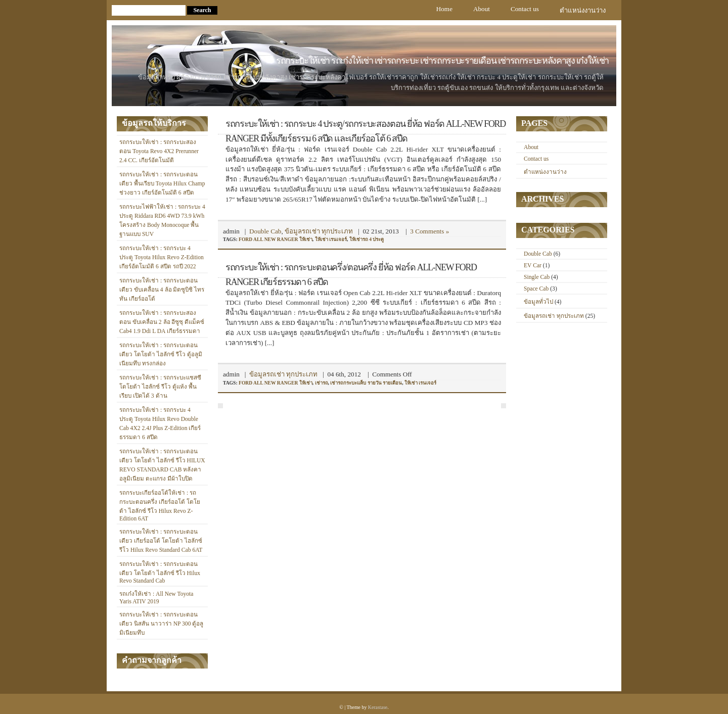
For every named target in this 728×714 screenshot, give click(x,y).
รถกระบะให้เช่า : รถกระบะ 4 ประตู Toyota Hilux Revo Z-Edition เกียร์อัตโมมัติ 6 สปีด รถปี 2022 (162, 257)
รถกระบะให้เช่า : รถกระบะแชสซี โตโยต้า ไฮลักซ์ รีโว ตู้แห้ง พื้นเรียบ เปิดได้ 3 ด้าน (160, 387)
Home (444, 9)
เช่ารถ (322, 383)
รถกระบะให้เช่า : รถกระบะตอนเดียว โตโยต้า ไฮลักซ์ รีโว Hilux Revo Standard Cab (160, 573)
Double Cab (265, 231)
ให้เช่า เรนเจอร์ (331, 239)
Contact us (525, 9)
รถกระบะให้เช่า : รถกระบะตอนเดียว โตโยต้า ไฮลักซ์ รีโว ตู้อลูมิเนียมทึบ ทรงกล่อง (161, 354)
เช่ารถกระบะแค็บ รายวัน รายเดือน (366, 383)
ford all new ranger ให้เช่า (276, 239)
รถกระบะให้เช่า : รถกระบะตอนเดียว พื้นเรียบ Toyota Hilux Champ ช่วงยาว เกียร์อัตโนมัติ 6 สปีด (162, 184)
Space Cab (536, 289)
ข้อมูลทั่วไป (538, 302)
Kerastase (378, 707)
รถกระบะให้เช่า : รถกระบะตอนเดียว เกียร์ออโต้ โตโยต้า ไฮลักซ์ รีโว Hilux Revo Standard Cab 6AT (161, 541)
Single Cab (537, 277)
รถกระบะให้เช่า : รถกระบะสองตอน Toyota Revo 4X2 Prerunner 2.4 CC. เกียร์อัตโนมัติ (159, 151)
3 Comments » (429, 231)
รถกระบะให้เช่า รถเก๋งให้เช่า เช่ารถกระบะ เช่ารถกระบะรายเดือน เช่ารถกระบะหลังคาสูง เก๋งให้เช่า (442, 61)
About (482, 9)
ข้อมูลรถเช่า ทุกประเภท (319, 231)
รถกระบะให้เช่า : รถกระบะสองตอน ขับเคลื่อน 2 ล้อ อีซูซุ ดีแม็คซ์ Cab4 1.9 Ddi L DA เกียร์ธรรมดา (162, 322)
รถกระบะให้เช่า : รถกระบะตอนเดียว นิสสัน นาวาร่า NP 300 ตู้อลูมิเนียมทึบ (161, 624)
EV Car (533, 266)
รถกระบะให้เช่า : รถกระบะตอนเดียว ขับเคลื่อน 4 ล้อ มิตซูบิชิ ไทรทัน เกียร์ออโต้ (162, 290)
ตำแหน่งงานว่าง (583, 10)
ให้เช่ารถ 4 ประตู (367, 239)
